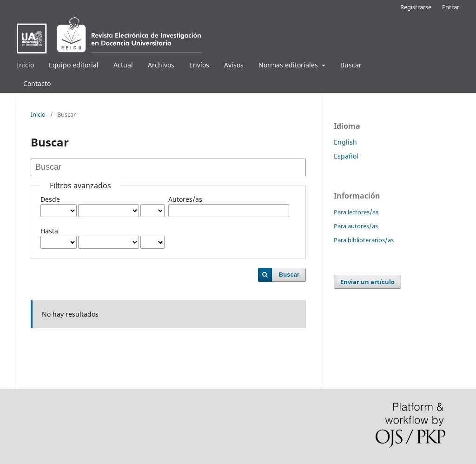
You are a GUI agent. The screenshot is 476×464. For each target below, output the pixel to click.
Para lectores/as (356, 212)
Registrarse (416, 7)
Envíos (199, 65)
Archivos (161, 65)
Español (346, 156)
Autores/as (185, 199)
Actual (123, 65)
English (345, 142)
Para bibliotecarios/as (364, 240)
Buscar (351, 65)
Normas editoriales (289, 65)
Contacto (37, 83)
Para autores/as (356, 226)
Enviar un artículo (367, 282)
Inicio (25, 65)
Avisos (234, 65)
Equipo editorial (74, 65)
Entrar (451, 7)
